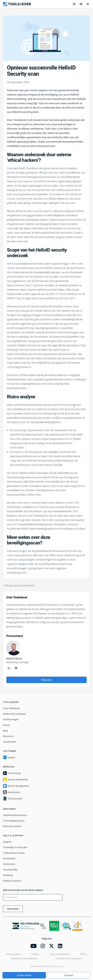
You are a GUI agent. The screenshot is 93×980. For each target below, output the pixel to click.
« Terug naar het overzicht (18, 585)
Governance (12, 792)
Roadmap (8, 875)
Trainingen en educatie (15, 847)
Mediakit (47, 680)
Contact (69, 975)
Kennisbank (9, 858)
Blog (5, 731)
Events (6, 725)
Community (9, 864)
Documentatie (10, 870)
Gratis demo (24, 975)
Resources (8, 736)
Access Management (16, 786)
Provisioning (12, 773)
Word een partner (12, 826)
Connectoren (10, 742)
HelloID (9, 758)
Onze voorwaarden (60, 954)
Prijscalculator (13, 799)
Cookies (35, 954)
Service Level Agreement (70, 958)
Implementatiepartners (15, 815)
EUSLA (83, 954)
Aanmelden (13, 909)
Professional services (14, 853)
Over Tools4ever (11, 708)
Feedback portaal (12, 881)
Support (7, 842)
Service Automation (15, 780)
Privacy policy (14, 954)
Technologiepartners (14, 821)
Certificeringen (11, 719)
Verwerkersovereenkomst (24, 958)
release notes (26, 564)
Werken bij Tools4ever (15, 714)
